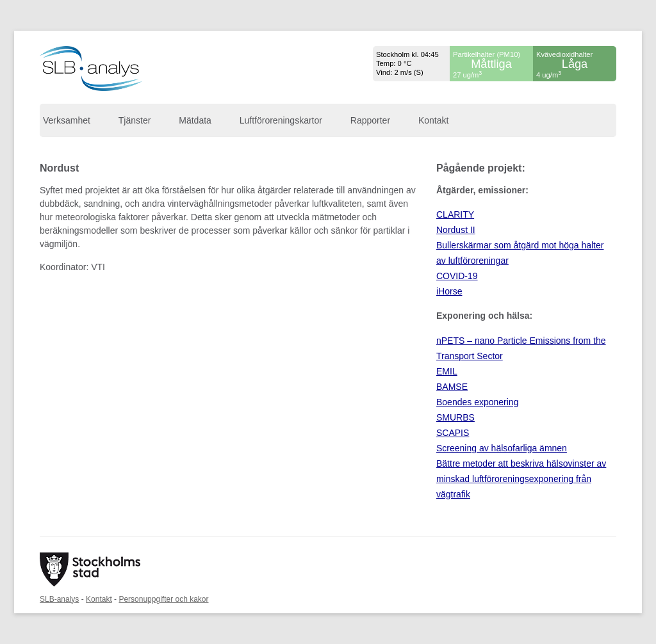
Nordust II (456, 230)
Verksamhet (67, 120)
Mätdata (195, 120)
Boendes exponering (477, 402)
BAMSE (452, 387)
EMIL (447, 371)
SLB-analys (59, 599)
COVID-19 (457, 276)
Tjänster (135, 120)
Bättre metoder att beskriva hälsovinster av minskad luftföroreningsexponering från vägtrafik (521, 479)
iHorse (449, 291)
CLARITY (455, 214)
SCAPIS (453, 433)
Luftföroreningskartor (281, 120)
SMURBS (455, 417)
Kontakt (433, 120)
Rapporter (370, 120)
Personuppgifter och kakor (163, 599)
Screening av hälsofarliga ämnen (502, 448)
